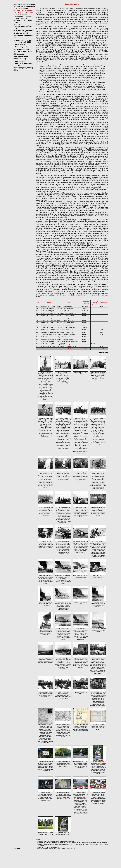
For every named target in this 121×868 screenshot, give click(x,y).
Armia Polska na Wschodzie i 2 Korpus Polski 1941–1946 (23, 35)
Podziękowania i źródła (23, 70)
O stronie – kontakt (22, 75)
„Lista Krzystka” (21, 65)
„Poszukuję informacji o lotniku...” (24, 83)
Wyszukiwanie (20, 80)
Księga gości (19, 73)
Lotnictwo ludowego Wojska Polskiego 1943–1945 (24, 45)
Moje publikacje (21, 77)
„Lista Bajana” (20, 63)
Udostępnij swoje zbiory (24, 86)
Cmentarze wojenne (22, 56)
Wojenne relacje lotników (24, 49)
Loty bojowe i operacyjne (24, 54)
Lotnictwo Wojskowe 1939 (25, 23)
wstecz (17, 867)
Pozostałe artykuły (22, 68)
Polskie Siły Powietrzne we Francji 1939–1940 (25, 26)
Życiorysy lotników (22, 52)
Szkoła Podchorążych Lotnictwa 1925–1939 (23, 60)
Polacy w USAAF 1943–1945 (23, 40)
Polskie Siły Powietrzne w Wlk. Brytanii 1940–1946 (24, 30)
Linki (16, 89)
